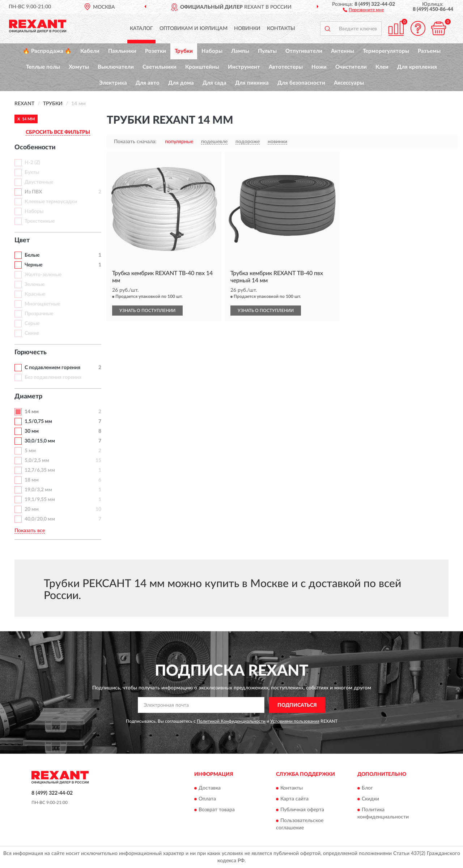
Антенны (343, 51)
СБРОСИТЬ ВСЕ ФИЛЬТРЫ (58, 132)
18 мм (32, 480)
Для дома (181, 83)
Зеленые (35, 285)
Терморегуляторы (386, 51)
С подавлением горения (52, 368)
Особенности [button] (35, 147)
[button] (363, 9)
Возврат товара (217, 810)
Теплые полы (43, 67)
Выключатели (116, 67)
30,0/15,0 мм (40, 441)
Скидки (370, 799)
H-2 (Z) (32, 163)
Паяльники (122, 51)
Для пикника (252, 83)
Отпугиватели (304, 51)
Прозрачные (39, 314)
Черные (33, 265)
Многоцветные (42, 304)
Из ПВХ (33, 192)
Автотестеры (286, 67)
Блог (367, 788)
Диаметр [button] (28, 397)
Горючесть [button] (31, 352)
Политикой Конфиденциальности (231, 721)
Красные (35, 294)
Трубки (184, 51)
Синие (32, 333)
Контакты (281, 29)
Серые (32, 324)
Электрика (113, 83)
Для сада (214, 83)
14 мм (32, 412)
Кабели (90, 51)
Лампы (240, 51)
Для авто (148, 83)
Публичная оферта (302, 810)
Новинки (247, 29)
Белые (32, 255)
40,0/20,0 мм (40, 519)
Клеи (382, 67)
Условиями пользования (295, 721)
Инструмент (244, 67)
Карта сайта (294, 799)
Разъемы (429, 51)
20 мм (32, 509)
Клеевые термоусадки (51, 202)
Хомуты (79, 67)
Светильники (160, 67)
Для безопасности (301, 83)
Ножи (319, 67)
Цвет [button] (22, 240)
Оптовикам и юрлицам (194, 29)
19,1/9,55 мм (40, 500)
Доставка (210, 788)
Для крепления (417, 67)
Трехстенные (40, 221)
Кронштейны (202, 67)
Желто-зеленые (43, 275)
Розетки (156, 51)
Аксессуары (349, 83)
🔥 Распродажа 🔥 (47, 51)
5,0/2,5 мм (37, 461)
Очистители (351, 67)
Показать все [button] (30, 531)
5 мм (30, 451)
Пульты (267, 51)
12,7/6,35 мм (40, 470)
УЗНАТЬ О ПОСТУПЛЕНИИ (147, 311)
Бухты (32, 172)
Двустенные (39, 182)
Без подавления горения (53, 377)
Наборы (212, 51)
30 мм (32, 431)
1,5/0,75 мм (38, 422)
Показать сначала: (135, 142)
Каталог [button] (141, 29)
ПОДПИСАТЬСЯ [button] (297, 705)
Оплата (207, 799)
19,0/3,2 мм (38, 490)
